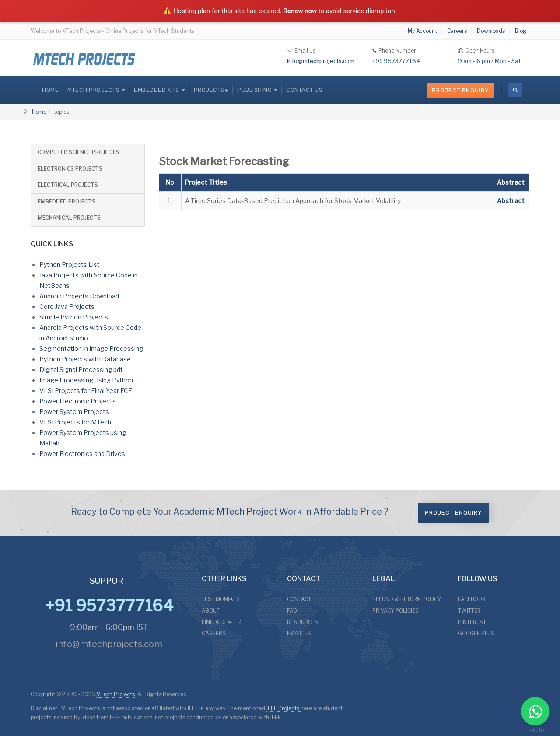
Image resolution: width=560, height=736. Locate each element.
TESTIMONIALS (221, 599)
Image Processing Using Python (86, 380)
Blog (521, 31)
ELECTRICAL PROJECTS (68, 185)
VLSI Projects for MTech (75, 422)
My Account (422, 31)
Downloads (491, 31)
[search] (515, 90)
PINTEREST (472, 622)
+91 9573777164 (396, 61)
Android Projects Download (79, 296)
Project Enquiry (460, 90)
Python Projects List (70, 265)
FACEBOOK (472, 599)
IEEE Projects (283, 708)
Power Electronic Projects (78, 401)
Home (50, 90)
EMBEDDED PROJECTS (66, 202)
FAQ (292, 611)
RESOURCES (303, 622)
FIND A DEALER (221, 622)
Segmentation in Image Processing (91, 349)
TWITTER (469, 611)
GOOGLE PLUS (476, 633)
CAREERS (214, 633)
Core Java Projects (67, 307)
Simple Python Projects (74, 317)
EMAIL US (299, 633)
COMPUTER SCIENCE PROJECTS (78, 152)
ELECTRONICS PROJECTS (70, 169)
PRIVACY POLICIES (395, 611)
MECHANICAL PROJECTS (69, 218)
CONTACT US (304, 90)
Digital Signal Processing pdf (81, 370)
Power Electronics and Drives (82, 454)
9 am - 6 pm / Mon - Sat (489, 61)
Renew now (300, 11)
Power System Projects (74, 412)
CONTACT (299, 599)
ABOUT (211, 611)
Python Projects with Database (85, 359)
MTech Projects (115, 694)
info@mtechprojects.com (321, 61)
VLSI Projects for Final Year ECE (86, 391)
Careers (457, 31)
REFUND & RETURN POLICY (407, 599)
